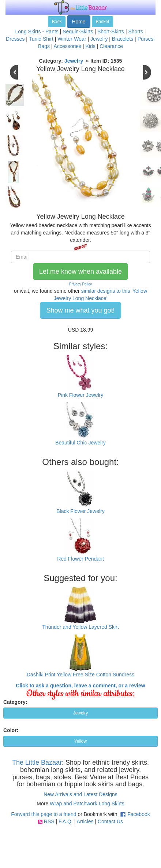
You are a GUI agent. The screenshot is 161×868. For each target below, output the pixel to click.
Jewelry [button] (81, 713)
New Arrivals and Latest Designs (80, 794)
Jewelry (99, 39)
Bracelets (123, 39)
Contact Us (110, 821)
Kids (90, 46)
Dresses (15, 39)
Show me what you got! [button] (80, 310)
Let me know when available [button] (80, 272)
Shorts (135, 32)
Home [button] (78, 22)
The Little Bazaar (37, 762)
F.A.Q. (66, 821)
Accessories (68, 46)
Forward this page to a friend (44, 814)
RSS (49, 821)
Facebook (138, 814)
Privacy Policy (80, 284)
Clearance (111, 46)
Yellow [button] (80, 741)
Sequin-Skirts (78, 32)
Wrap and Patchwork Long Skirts (87, 804)
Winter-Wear (72, 39)
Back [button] (57, 22)
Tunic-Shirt (41, 39)
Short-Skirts (111, 32)
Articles (85, 821)
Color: (11, 730)
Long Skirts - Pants (37, 32)
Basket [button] (103, 22)
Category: (15, 702)
